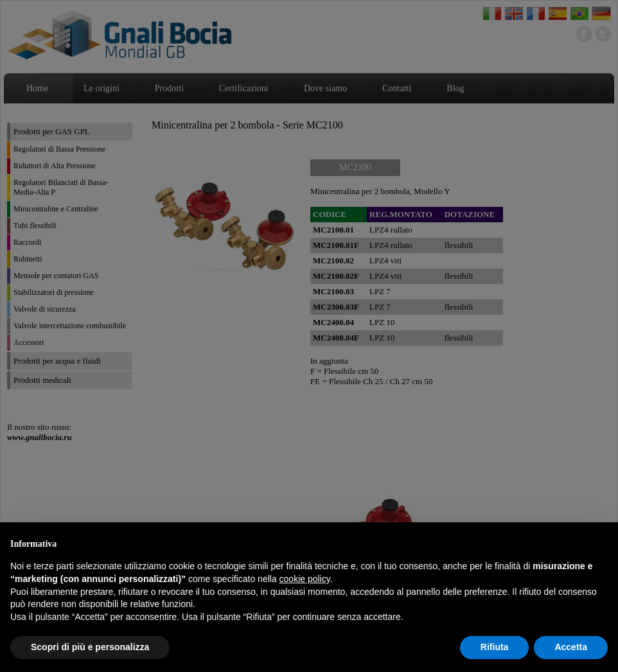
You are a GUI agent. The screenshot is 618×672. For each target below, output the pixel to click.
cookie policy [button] (305, 579)
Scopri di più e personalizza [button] (90, 647)
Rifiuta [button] (495, 647)
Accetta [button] (571, 647)
